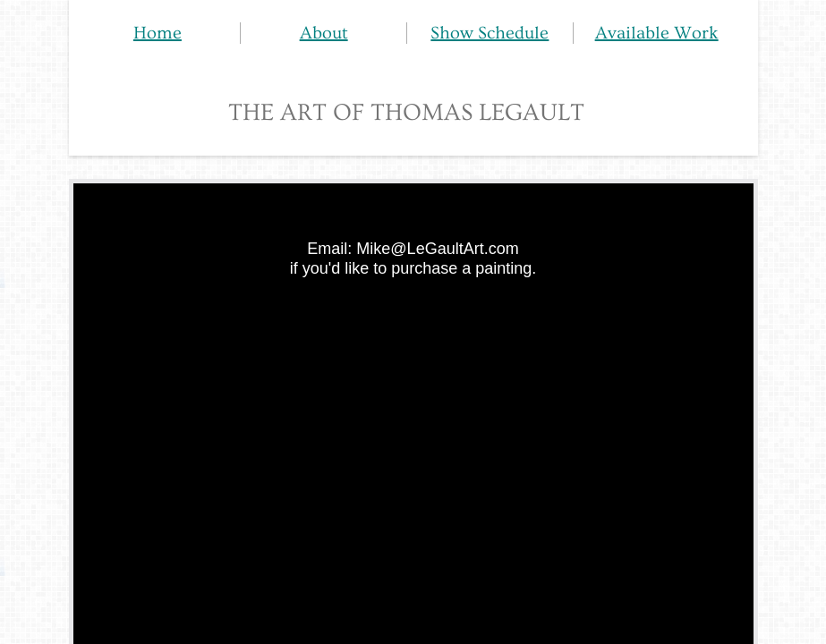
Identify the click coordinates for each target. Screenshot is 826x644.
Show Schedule (490, 33)
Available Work (657, 33)
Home (158, 33)
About (324, 33)
